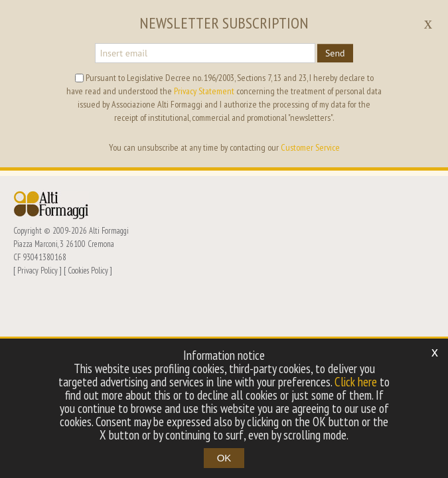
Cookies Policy (88, 270)
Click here (356, 382)
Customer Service (310, 147)
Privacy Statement (204, 91)
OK (224, 458)
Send (335, 53)
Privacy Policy (37, 270)
